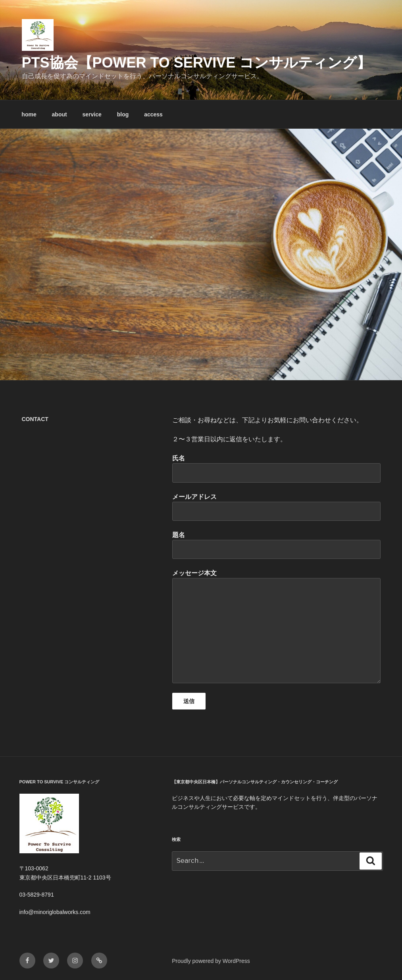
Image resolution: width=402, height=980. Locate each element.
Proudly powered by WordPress (211, 961)
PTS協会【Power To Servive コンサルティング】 (197, 63)
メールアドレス (276, 507)
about (60, 114)
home (29, 114)
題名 (276, 545)
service (92, 114)
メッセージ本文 (276, 626)
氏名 (276, 469)
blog (123, 114)
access (153, 114)
